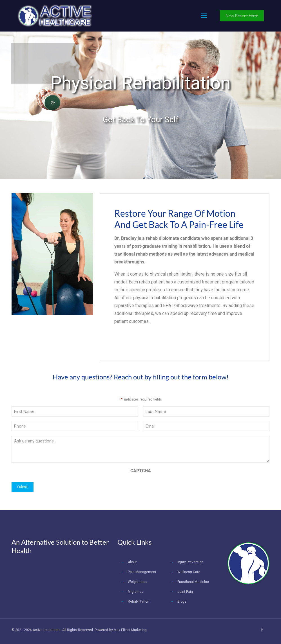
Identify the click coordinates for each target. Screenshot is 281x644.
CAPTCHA (141, 471)
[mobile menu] (204, 16)
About (132, 562)
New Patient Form (242, 16)
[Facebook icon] (262, 630)
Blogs (182, 601)
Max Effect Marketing (130, 630)
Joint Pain (185, 592)
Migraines (136, 592)
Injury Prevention (190, 562)
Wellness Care (189, 572)
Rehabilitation (139, 601)
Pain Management (142, 572)
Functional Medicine (193, 582)
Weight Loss (138, 582)
